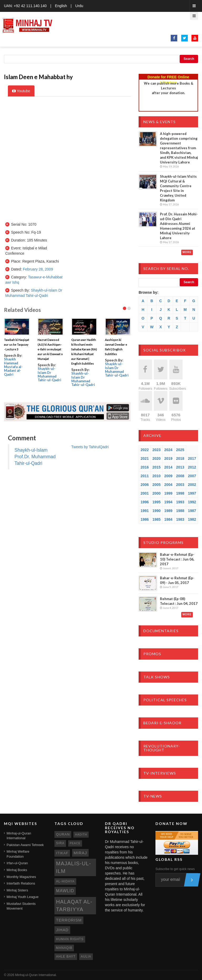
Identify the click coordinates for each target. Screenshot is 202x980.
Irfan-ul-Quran (17, 863)
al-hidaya (65, 881)
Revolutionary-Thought (162, 748)
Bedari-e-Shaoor (162, 723)
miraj (80, 853)
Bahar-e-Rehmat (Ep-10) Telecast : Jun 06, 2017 (177, 559)
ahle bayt (66, 957)
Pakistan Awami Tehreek (25, 845)
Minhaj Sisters (17, 890)
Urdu (79, 6)
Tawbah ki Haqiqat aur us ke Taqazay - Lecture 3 (17, 344)
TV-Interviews (160, 773)
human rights (70, 939)
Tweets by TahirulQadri (90, 447)
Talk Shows (157, 677)
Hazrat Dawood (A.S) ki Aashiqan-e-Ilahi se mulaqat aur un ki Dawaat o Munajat (50, 349)
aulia (86, 957)
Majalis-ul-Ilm (74, 867)
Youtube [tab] (21, 91)
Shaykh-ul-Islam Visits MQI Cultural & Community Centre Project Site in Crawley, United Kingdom (178, 188)
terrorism (69, 920)
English (61, 6)
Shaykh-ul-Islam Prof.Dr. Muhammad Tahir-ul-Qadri (35, 457)
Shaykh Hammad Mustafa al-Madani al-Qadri (13, 367)
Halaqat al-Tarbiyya (74, 906)
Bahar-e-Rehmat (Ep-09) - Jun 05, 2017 (177, 580)
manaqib (64, 948)
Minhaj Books (17, 870)
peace (75, 843)
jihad (62, 930)
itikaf (62, 853)
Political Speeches (165, 700)
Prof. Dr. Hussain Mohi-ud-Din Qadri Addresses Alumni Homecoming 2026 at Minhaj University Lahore (179, 226)
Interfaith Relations (21, 883)
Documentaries (161, 631)
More (187, 252)
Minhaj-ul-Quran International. (36, 975)
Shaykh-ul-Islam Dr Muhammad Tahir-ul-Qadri (49, 374)
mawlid (65, 891)
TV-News (153, 796)
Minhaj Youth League (22, 897)
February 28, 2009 (38, 269)
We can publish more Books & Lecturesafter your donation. (169, 88)
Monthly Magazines (21, 877)
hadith (81, 834)
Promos (152, 654)
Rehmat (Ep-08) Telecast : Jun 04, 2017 (179, 601)
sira (60, 843)
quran (63, 834)
